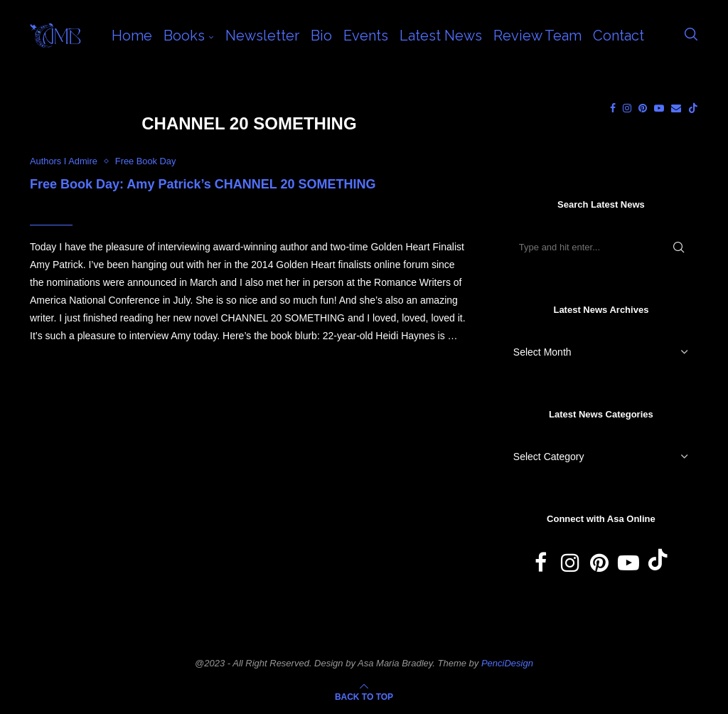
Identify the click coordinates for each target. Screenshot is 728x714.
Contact (619, 36)
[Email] (676, 108)
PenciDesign (507, 663)
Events (366, 36)
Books (184, 36)
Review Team (537, 36)
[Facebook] (613, 108)
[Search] (691, 36)
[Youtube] (659, 108)
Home (132, 36)
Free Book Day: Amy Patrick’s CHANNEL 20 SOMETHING (203, 184)
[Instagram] (627, 108)
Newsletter (262, 36)
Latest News (441, 36)
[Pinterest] (643, 108)
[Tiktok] (693, 108)
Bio (321, 36)
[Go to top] (364, 696)
